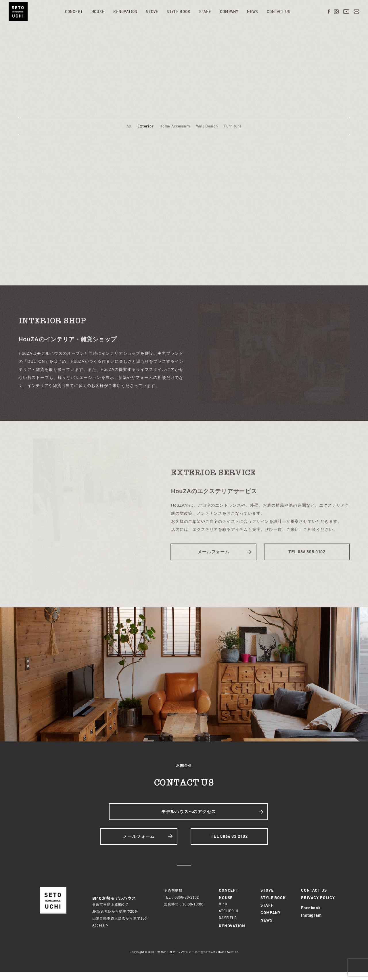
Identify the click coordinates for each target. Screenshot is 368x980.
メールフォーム (214, 552)
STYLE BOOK (179, 12)
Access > (100, 933)
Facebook (311, 916)
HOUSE (99, 12)
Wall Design (207, 126)
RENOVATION (126, 12)
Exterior (146, 126)
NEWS (253, 12)
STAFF (206, 12)
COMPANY (230, 12)
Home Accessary (175, 126)
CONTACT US (279, 12)
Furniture (233, 126)
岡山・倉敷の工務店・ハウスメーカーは (176, 960)
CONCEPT (75, 12)
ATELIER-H (229, 919)
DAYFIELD (228, 926)
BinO (223, 912)
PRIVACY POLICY (318, 906)
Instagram (311, 923)
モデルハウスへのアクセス (189, 815)
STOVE (153, 12)
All (129, 126)
